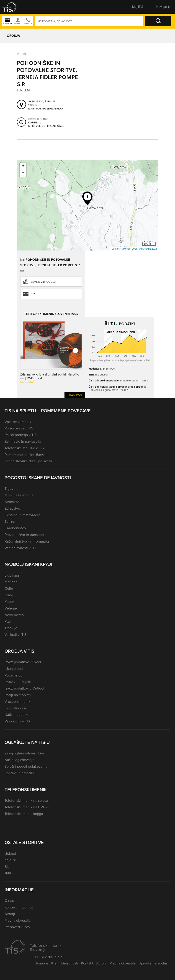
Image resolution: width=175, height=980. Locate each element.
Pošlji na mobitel (18, 695)
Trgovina (11, 489)
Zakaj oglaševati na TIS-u (24, 753)
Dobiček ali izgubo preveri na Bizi (109, 390)
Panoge (42, 963)
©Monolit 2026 (129, 249)
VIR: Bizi (23, 54)
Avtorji (10, 914)
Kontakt (87, 963)
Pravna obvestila (18, 920)
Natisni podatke (17, 715)
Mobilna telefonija (19, 495)
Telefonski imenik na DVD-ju (27, 807)
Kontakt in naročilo (19, 773)
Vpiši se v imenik (18, 422)
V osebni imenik (17, 702)
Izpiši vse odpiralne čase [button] (46, 126)
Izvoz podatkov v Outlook (25, 688)
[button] (13, 7)
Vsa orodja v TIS (17, 721)
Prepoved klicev (17, 927)
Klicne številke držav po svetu (28, 461)
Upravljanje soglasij (154, 963)
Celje (9, 588)
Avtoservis (13, 502)
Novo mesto (14, 615)
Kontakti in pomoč (19, 907)
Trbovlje (11, 628)
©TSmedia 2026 (148, 249)
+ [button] (23, 166)
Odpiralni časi (15, 708)
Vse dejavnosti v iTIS (21, 548)
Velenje (11, 608)
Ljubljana (12, 575)
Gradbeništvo (15, 528)
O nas (9, 901)
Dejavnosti (70, 963)
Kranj (9, 595)
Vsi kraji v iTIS (15, 635)
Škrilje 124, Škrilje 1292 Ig (42, 103)
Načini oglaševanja (19, 760)
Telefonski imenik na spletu (26, 800)
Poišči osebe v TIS (19, 428)
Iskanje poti (14, 669)
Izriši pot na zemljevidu (46, 109)
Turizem (11, 521)
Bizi (33, 294)
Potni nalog (14, 675)
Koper (9, 602)
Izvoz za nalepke (18, 682)
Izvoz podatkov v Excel (23, 662)
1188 (8, 873)
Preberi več (75, 395)
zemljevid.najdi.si (43, 282)
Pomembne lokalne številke (27, 455)
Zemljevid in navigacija (23, 441)
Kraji (55, 963)
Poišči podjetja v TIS (21, 435)
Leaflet (115, 249)
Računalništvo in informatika (27, 541)
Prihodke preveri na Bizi (134, 381)
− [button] (23, 173)
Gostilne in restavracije (23, 515)
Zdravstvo (12, 508)
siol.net (10, 854)
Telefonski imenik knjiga (24, 814)
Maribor (11, 582)
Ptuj (8, 621)
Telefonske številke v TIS (24, 448)
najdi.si (10, 860)
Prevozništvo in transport (24, 535)
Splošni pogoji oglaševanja (26, 766)
